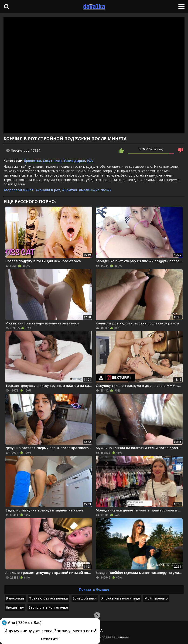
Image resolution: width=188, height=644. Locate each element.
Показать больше (94, 589)
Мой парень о (156, 598)
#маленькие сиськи (95, 190)
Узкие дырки (74, 161)
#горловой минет (19, 190)
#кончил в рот (48, 190)
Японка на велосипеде (121, 598)
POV (90, 161)
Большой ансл (85, 598)
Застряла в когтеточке (48, 607)
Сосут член (52, 161)
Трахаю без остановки (49, 598)
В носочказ (15, 598)
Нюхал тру (15, 607)
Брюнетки (33, 161)
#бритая (70, 190)
